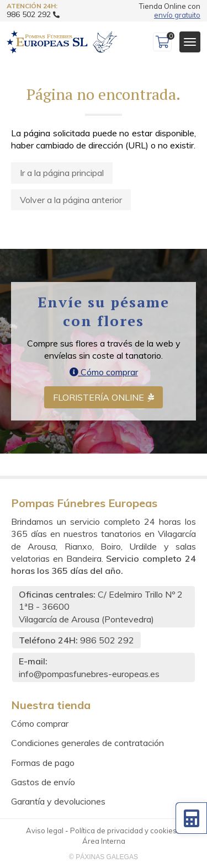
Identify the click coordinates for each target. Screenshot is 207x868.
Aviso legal (45, 830)
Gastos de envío (43, 782)
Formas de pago (43, 763)
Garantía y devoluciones (58, 801)
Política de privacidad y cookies (123, 830)
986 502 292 (107, 640)
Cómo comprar (104, 372)
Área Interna (104, 841)
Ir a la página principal (62, 173)
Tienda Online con (170, 11)
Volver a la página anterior (71, 200)
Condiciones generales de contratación (87, 743)
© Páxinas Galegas (104, 857)
